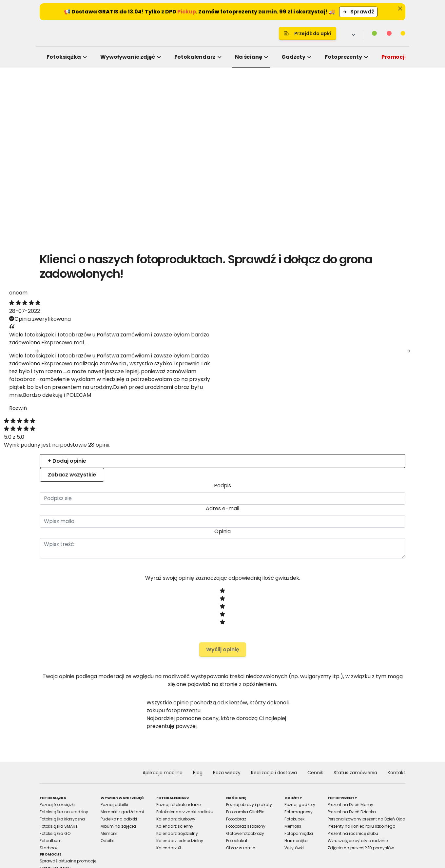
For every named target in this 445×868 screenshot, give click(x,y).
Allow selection (277, 506)
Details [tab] (222, 380)
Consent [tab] (124, 380)
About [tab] (321, 380)
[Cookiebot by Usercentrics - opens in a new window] (334, 359)
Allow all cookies (334, 506)
